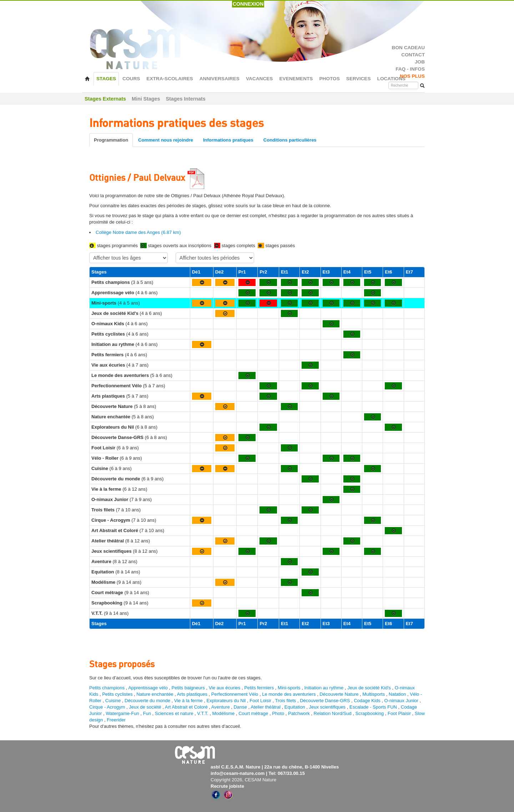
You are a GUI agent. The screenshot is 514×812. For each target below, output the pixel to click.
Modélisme (224, 713)
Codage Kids (367, 701)
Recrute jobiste (227, 786)
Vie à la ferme (189, 701)
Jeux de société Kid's (369, 688)
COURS (131, 79)
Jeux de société (146, 707)
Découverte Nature (339, 694)
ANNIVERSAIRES (220, 79)
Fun (147, 713)
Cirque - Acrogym (107, 707)
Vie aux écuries (225, 688)
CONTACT (413, 55)
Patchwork (299, 713)
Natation (397, 694)
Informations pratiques (228, 140)
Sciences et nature (175, 713)
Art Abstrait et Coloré (186, 707)
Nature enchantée (155, 694)
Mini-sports (289, 688)
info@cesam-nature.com (238, 773)
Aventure (221, 707)
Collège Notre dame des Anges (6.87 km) (138, 232)
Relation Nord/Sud (333, 713)
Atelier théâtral (266, 707)
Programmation (111, 140)
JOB (420, 62)
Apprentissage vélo (148, 688)
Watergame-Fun (122, 713)
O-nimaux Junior (401, 701)
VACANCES (259, 79)
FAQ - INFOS (410, 69)
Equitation (295, 707)
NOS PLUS (412, 76)
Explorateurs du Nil (226, 701)
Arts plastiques (192, 694)
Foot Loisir (260, 701)
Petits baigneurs (188, 688)
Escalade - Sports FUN (373, 707)
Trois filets (286, 701)
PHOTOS (329, 79)
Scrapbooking (370, 713)
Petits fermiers (259, 688)
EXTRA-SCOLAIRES (170, 79)
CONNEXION (248, 4)
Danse (240, 707)
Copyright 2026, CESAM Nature (243, 780)
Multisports (374, 694)
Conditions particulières (290, 140)
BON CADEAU (408, 48)
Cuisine (114, 701)
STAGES (106, 79)
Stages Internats (185, 99)
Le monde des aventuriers (289, 694)
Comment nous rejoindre (166, 140)
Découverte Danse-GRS (325, 701)
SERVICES (359, 79)
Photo (278, 713)
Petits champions (107, 688)
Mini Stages (146, 99)
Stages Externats (105, 99)
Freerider (116, 720)
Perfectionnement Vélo (235, 694)
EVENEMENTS (296, 79)
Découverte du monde (148, 701)
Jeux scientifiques (327, 707)
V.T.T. (203, 713)
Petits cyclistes (117, 694)
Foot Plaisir (399, 713)
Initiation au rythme (324, 688)
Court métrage (253, 713)
